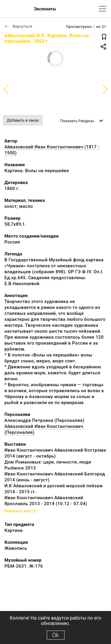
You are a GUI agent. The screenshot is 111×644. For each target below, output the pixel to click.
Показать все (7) (21, 511)
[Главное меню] (103, 9)
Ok (55, 635)
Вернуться (18, 26)
